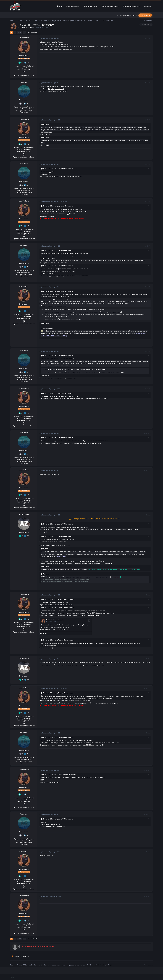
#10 (149, 433)
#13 (149, 595)
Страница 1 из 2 (33, 32)
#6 (150, 246)
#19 (149, 852)
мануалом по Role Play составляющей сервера (101, 130)
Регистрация (145, 15)
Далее (19, 32)
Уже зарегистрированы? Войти (126, 15)
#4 (150, 164)
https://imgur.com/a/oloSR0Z (62, 49)
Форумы (60, 6)
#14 (149, 659)
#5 (150, 202)
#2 (150, 83)
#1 (150, 38)
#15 (149, 688)
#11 (149, 471)
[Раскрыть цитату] (42, 124)
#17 (149, 770)
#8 (150, 351)
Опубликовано (50, 38)
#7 (150, 287)
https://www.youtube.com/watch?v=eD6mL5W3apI (56, 605)
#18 (149, 815)
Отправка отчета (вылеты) (131, 6)
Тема (12, 977)
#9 (150, 389)
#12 (149, 515)
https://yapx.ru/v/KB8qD (56, 89)
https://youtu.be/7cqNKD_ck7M (58, 91)
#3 (150, 120)
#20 (149, 896)
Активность (147, 6)
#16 (149, 733)
